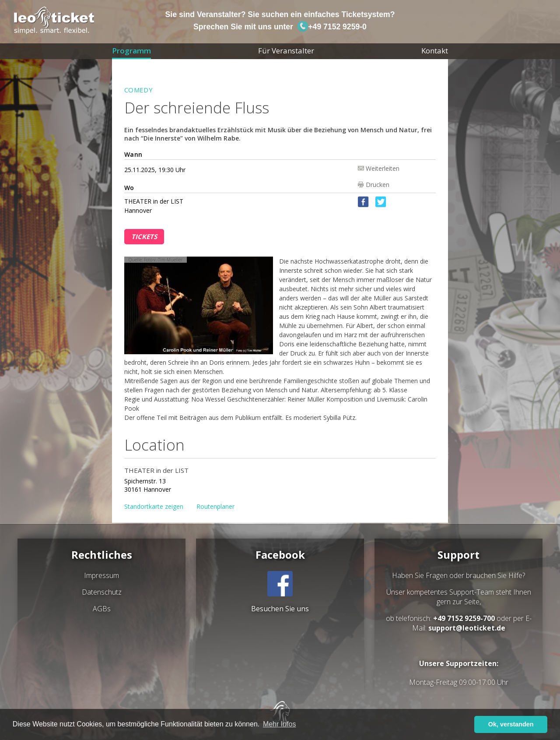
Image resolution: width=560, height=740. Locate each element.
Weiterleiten (383, 168)
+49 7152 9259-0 (332, 27)
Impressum (101, 575)
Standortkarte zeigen (154, 506)
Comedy (138, 90)
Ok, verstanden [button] (511, 724)
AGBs (102, 609)
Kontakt (435, 51)
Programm (131, 51)
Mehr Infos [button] (280, 724)
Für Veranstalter (286, 51)
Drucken (378, 185)
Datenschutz (102, 592)
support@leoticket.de (467, 628)
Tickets (144, 236)
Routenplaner (215, 506)
